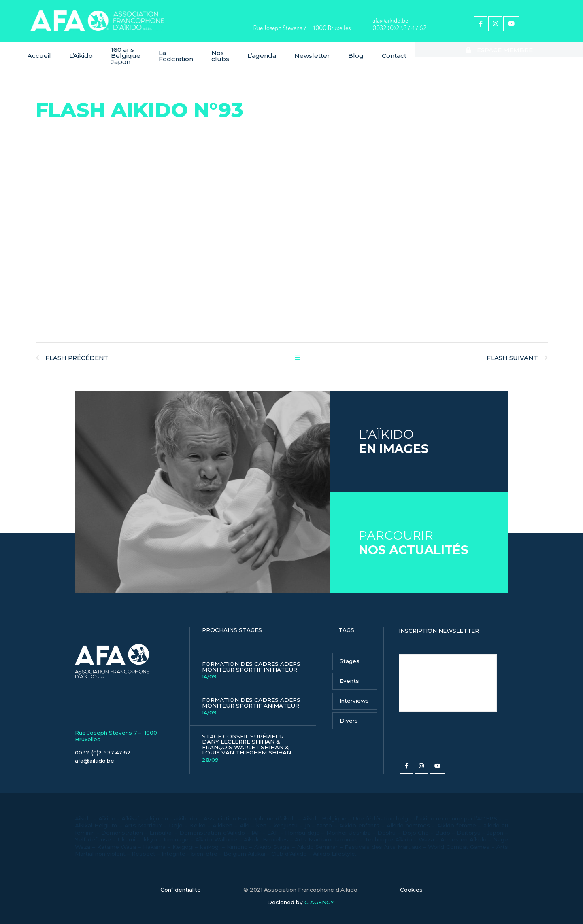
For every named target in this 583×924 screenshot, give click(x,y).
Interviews (354, 695)
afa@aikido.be (390, 20)
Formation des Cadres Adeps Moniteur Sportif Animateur (253, 700)
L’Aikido (81, 53)
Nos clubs (266, 53)
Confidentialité (181, 884)
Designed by (301, 896)
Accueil (39, 53)
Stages (350, 655)
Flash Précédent (72, 352)
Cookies (411, 884)
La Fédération (216, 53)
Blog (413, 53)
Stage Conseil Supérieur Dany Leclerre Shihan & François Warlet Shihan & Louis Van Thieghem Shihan (253, 742)
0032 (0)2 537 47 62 (399, 28)
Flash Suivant (517, 352)
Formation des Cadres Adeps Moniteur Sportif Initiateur (253, 664)
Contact (451, 53)
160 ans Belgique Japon (138, 53)
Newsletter (369, 53)
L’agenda (318, 53)
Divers (349, 714)
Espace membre (528, 53)
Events (349, 675)
